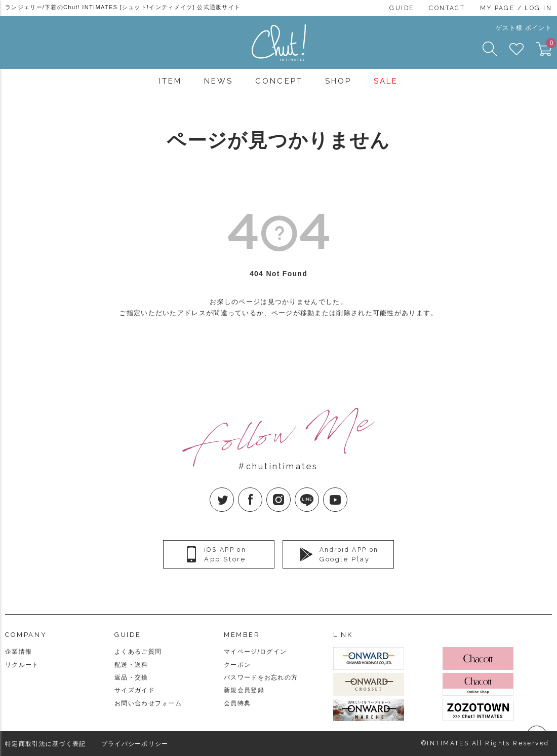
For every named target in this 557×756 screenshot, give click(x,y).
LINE (319, 491)
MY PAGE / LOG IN (516, 8)
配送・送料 (131, 665)
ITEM (170, 81)
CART (549, 46)
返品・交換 (131, 677)
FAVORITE (516, 49)
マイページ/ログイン (255, 652)
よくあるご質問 (138, 652)
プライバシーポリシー (135, 744)
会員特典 (237, 703)
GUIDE (402, 8)
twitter (234, 491)
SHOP (338, 81)
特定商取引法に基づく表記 (46, 744)
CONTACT (447, 8)
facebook (262, 491)
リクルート (22, 665)
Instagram (290, 491)
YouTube (347, 491)
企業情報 (18, 652)
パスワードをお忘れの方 (261, 677)
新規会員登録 (244, 690)
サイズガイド (135, 690)
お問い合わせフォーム (148, 703)
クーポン (237, 665)
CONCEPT (279, 81)
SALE (386, 81)
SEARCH (490, 49)
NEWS (218, 81)
